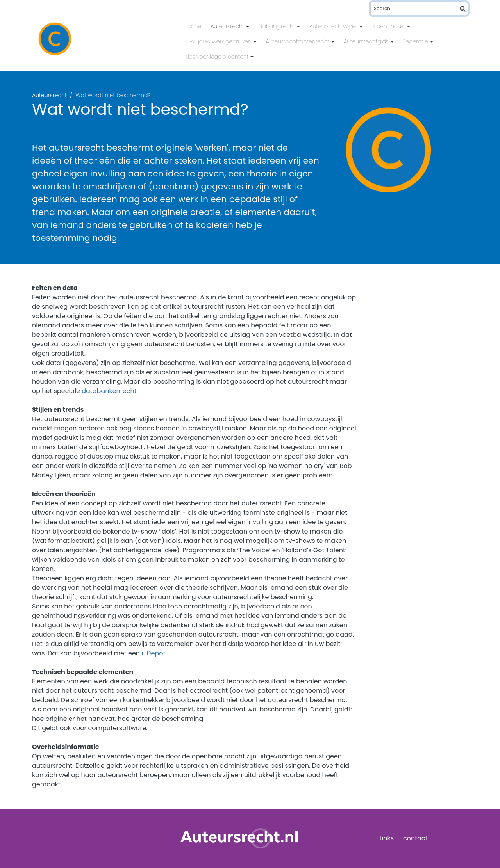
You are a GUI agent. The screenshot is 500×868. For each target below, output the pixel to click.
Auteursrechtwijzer (334, 26)
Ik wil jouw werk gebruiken (219, 41)
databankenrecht (109, 391)
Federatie (416, 41)
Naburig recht (278, 26)
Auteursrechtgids (367, 41)
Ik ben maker (389, 26)
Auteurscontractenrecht (299, 41)
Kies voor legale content (218, 57)
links (387, 838)
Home (193, 26)
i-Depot (153, 653)
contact (415, 838)
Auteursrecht (228, 26)
